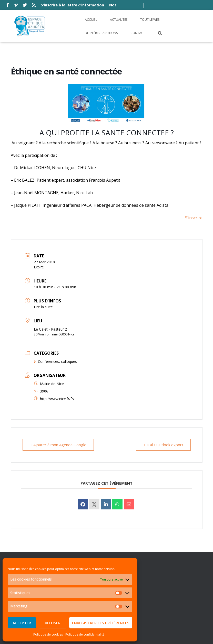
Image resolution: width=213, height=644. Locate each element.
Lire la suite (43, 307)
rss (34, 6)
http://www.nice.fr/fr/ (57, 399)
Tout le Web (150, 20)
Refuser (53, 623)
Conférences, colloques (55, 361)
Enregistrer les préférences (101, 623)
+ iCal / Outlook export (163, 445)
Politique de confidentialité (85, 634)
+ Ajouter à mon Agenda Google (58, 445)
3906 (44, 391)
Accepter (22, 623)
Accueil (91, 20)
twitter (25, 6)
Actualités (119, 20)
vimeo (16, 6)
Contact (138, 33)
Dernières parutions (101, 33)
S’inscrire (194, 218)
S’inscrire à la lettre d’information (72, 5)
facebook (8, 6)
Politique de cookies (48, 634)
